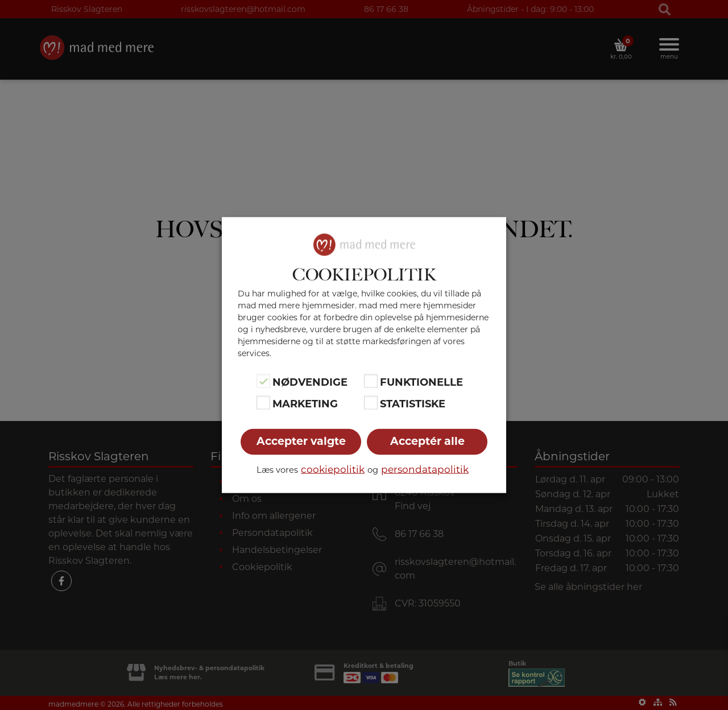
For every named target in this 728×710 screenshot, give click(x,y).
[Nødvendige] (263, 381)
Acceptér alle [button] (427, 441)
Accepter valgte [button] (301, 441)
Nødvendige (310, 382)
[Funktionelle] (371, 381)
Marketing (305, 404)
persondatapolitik (425, 469)
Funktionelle (421, 382)
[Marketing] (263, 403)
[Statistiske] (371, 403)
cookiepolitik (333, 469)
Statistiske (413, 404)
